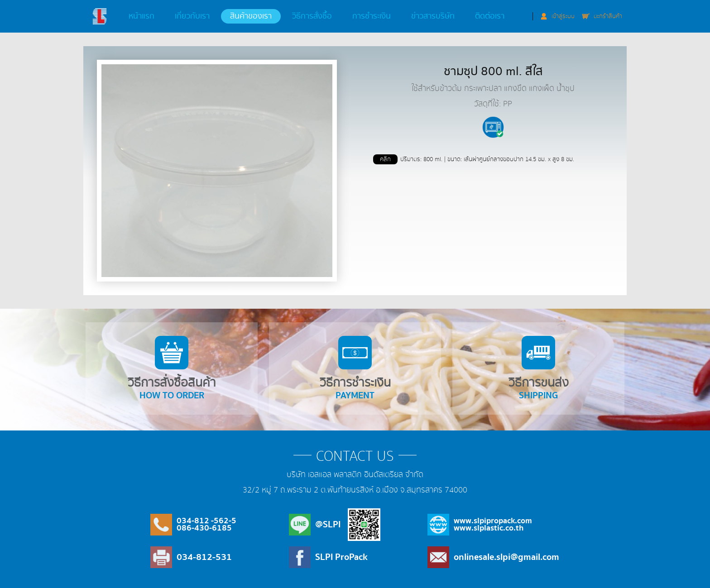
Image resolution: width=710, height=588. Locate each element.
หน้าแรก (142, 16)
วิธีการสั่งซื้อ (312, 16)
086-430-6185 (204, 528)
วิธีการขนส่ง (538, 369)
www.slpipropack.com (493, 521)
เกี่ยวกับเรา (192, 16)
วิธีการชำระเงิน (355, 369)
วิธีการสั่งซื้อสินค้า (172, 369)
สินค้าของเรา (251, 16)
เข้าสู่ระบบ (563, 16)
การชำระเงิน (372, 16)
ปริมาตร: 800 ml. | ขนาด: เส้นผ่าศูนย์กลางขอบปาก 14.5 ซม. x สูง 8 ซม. (474, 159)
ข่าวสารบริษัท (433, 16)
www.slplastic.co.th (489, 528)
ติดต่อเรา (490, 16)
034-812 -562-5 (206, 521)
